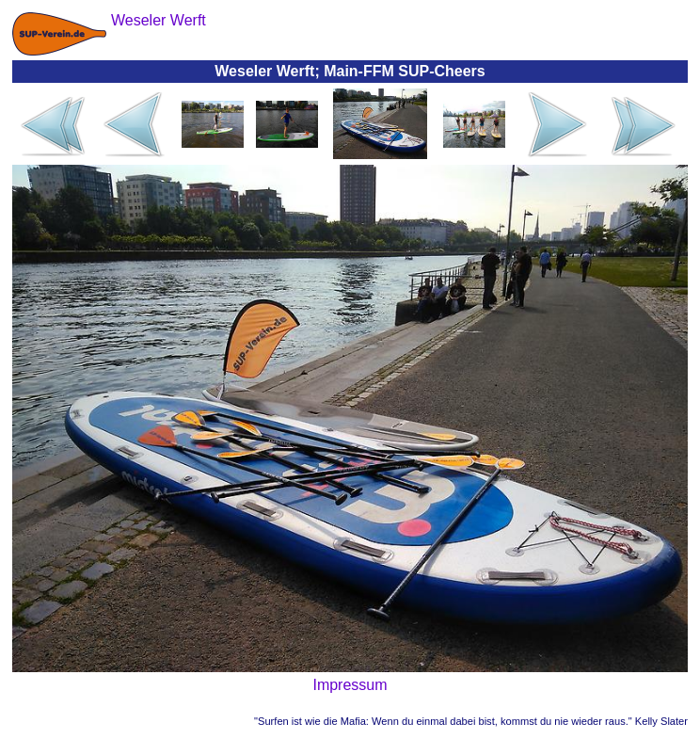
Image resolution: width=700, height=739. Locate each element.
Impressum (350, 685)
